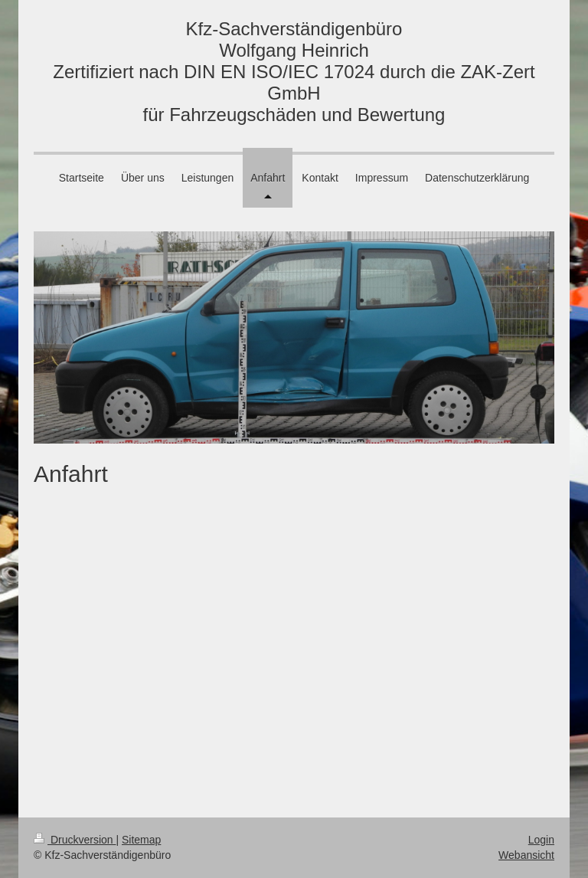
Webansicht (526, 855)
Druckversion (75, 840)
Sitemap (141, 840)
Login (541, 840)
